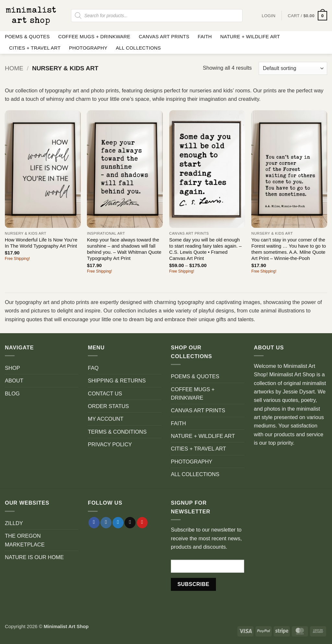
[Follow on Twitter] (118, 523)
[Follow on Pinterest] (142, 523)
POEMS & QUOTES (27, 37)
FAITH (205, 37)
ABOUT (14, 381)
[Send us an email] (130, 523)
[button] (307, 16)
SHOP (12, 368)
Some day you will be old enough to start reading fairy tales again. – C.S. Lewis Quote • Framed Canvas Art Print (205, 249)
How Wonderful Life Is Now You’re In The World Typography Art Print (41, 243)
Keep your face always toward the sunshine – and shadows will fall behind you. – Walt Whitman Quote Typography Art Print (124, 249)
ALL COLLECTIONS (138, 48)
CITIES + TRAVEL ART (35, 48)
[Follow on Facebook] (94, 523)
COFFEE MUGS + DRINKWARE (94, 37)
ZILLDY (14, 523)
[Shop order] (293, 68)
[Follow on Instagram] (106, 523)
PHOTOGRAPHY (88, 48)
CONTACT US (105, 393)
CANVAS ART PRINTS (164, 37)
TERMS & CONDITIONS (117, 432)
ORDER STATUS (108, 406)
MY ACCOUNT (106, 419)
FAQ (93, 368)
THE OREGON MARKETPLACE (25, 540)
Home (14, 68)
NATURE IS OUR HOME (34, 557)
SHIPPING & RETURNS (117, 381)
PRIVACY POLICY (110, 444)
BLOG (12, 393)
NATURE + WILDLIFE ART (250, 37)
